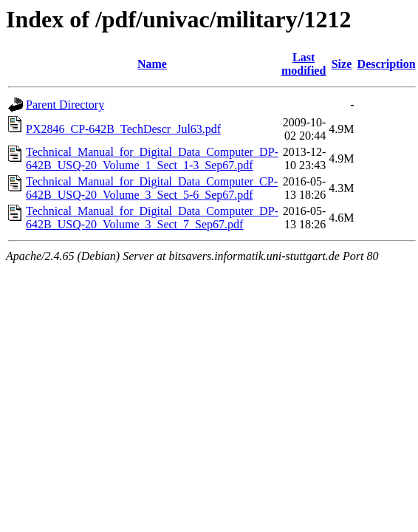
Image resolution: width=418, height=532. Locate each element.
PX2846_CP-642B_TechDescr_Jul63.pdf (123, 129)
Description (387, 64)
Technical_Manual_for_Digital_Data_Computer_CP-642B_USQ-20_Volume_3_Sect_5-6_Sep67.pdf (152, 188)
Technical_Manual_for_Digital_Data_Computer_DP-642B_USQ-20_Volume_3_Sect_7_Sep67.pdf (152, 218)
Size (342, 64)
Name (152, 64)
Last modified (304, 64)
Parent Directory (65, 105)
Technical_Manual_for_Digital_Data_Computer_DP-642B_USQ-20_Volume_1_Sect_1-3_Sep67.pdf (152, 158)
